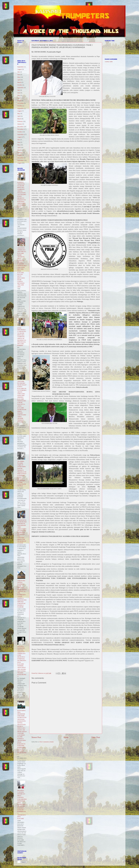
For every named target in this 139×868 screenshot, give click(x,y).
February (20, 121)
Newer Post (36, 737)
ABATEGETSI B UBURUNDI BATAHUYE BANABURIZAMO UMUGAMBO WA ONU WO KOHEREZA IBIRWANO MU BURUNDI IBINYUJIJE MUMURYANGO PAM (22, 531)
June (19, 74)
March (19, 82)
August (19, 69)
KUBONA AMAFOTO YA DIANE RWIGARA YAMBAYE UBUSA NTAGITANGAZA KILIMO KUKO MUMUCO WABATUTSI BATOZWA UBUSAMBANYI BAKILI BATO (22, 195)
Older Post (96, 737)
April (19, 80)
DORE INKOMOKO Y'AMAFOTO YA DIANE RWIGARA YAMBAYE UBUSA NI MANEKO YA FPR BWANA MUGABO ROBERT (22, 337)
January (20, 124)
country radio (109, 62)
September (21, 67)
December (20, 127)
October (20, 85)
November (20, 103)
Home (66, 737)
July (19, 72)
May (19, 77)
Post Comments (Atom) (46, 742)
